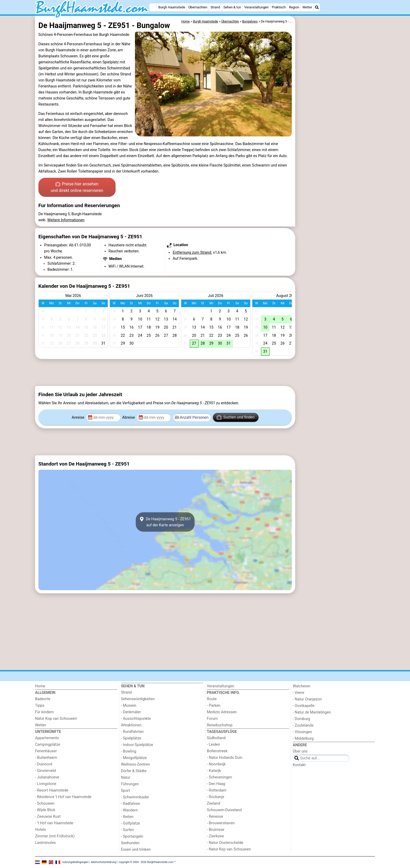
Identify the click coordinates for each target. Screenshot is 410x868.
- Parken (214, 706)
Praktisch (279, 7)
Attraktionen (131, 725)
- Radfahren (131, 804)
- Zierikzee (215, 836)
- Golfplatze (131, 823)
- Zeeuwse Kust (48, 817)
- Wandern (129, 810)
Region (294, 7)
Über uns (300, 751)
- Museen (129, 706)
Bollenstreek (217, 751)
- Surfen (127, 830)
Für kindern (44, 712)
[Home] (153, 7)
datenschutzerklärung (103, 862)
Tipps (40, 706)
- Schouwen (45, 803)
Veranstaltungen (256, 7)
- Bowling (129, 751)
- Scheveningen (220, 777)
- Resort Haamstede (52, 790)
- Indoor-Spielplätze (137, 745)
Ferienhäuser (46, 751)
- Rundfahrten (132, 732)
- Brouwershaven (221, 823)
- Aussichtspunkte (136, 719)
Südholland (216, 738)
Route (212, 699)
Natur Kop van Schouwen (56, 719)
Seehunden (130, 843)
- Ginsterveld (45, 771)
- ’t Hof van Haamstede (54, 823)
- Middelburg (303, 739)
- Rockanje (215, 797)
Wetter (307, 7)
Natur (126, 778)
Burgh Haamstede (172, 7)
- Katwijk (214, 771)
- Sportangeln (132, 836)
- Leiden (213, 745)
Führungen (130, 784)
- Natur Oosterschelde (225, 843)
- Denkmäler (131, 712)
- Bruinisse (216, 830)
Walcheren (302, 686)
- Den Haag (216, 784)
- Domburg (302, 719)
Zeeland (213, 803)
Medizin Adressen (222, 712)
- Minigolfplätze (134, 758)
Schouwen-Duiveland (224, 810)
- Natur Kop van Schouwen (229, 849)
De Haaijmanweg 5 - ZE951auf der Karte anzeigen (165, 522)
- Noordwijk (216, 764)
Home (40, 686)
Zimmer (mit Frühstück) (55, 836)
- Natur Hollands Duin (225, 758)
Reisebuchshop (220, 725)
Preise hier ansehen (77, 188)
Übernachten (198, 7)
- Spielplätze (131, 738)
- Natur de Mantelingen (312, 712)
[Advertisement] (336, 136)
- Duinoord (44, 764)
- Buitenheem (46, 758)
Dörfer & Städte (134, 771)
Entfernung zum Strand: (192, 253)
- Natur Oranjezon (307, 699)
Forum (212, 719)
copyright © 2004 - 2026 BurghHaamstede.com (146, 862)
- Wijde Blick (45, 810)
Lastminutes (45, 843)
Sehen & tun (232, 7)
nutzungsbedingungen (75, 862)
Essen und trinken (136, 850)
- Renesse (215, 817)
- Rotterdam (217, 790)
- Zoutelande (303, 725)
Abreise (129, 418)
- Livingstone (46, 784)
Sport (126, 791)
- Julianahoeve (47, 777)
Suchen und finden (236, 417)
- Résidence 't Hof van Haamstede (63, 797)
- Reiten (127, 817)
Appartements (47, 738)
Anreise (78, 418)
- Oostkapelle (304, 706)
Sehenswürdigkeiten (138, 699)
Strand (215, 7)
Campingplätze (48, 745)
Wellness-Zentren (136, 764)
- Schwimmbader (135, 797)
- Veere (299, 693)
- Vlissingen (303, 732)
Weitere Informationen (66, 220)
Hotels (41, 830)
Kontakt (299, 765)
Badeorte (43, 699)
